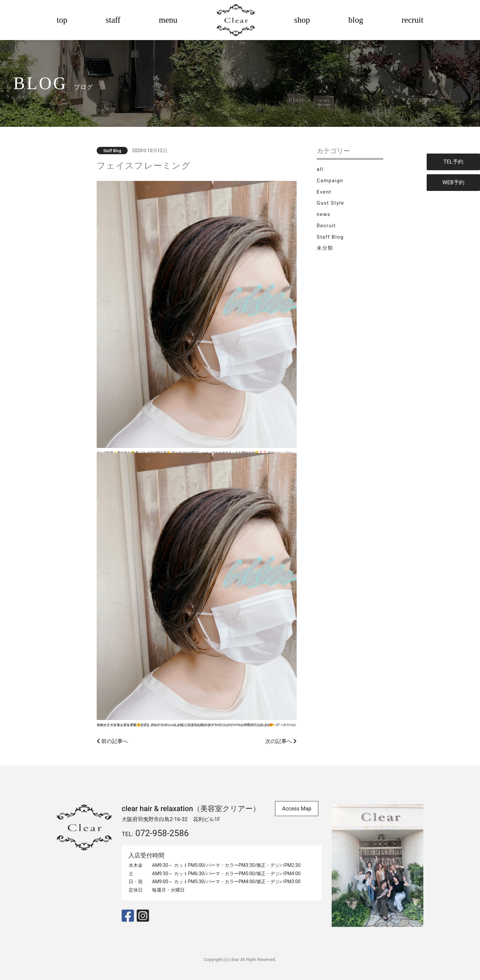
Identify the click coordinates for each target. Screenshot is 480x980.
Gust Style (330, 203)
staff (113, 20)
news (323, 214)
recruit (412, 20)
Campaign (330, 181)
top (62, 20)
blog (356, 20)
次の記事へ (281, 741)
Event (324, 192)
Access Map (297, 809)
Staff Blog (330, 237)
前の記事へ (112, 741)
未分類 (325, 248)
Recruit (326, 226)
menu (168, 20)
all (320, 169)
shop (302, 20)
